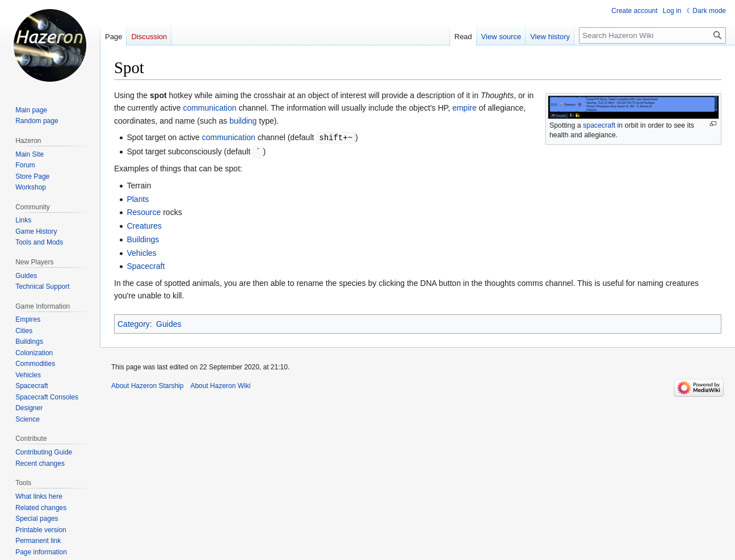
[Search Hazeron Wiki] (652, 35)
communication (209, 108)
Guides (169, 323)
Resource (144, 211)
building (243, 121)
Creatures (144, 225)
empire (465, 108)
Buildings (143, 238)
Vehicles (141, 252)
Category (134, 323)
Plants (138, 198)
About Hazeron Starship (147, 385)
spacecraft (599, 125)
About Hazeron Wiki (220, 385)
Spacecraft (146, 265)
